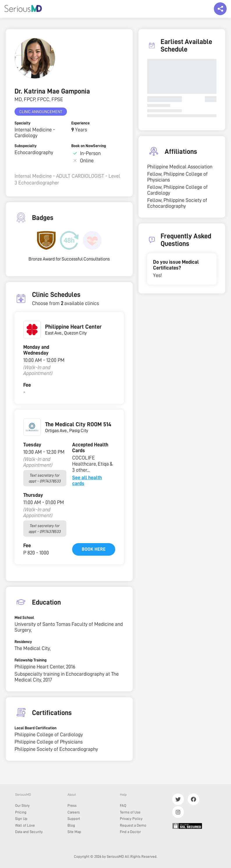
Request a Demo (133, 825)
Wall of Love (25, 825)
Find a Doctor (130, 832)
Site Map (74, 832)
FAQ (123, 806)
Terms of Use (130, 812)
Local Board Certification (35, 728)
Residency (23, 642)
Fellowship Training (31, 660)
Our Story (22, 806)
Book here (94, 549)
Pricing (21, 812)
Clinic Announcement (41, 112)
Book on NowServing (89, 146)
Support (74, 819)
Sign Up (21, 819)
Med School (24, 617)
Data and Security (29, 832)
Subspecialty (26, 146)
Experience (80, 123)
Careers (74, 812)
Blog (71, 825)
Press (72, 806)
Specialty (23, 123)
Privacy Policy (131, 819)
